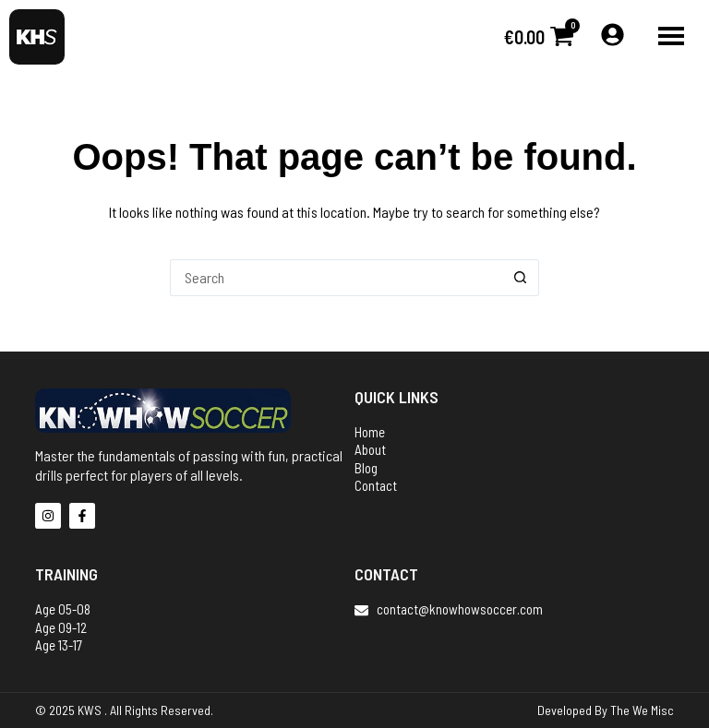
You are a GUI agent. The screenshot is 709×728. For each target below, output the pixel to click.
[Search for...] (336, 278)
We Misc (653, 710)
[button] (671, 37)
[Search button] (521, 278)
